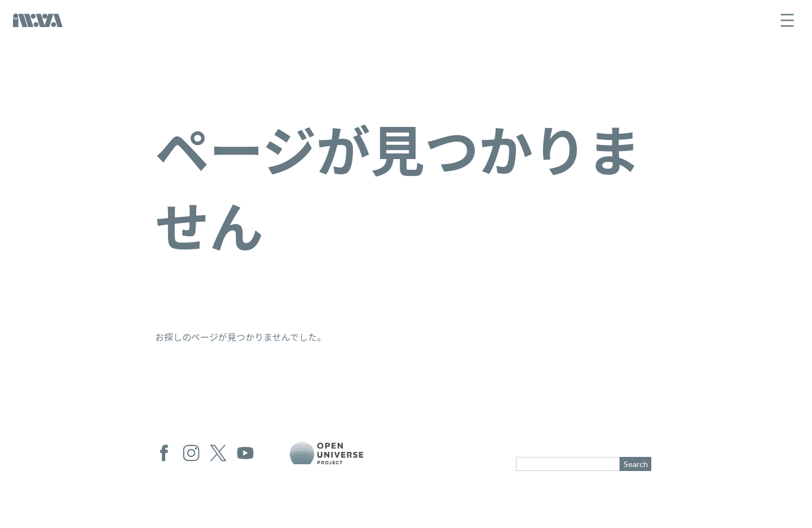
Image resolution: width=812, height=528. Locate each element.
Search (636, 464)
